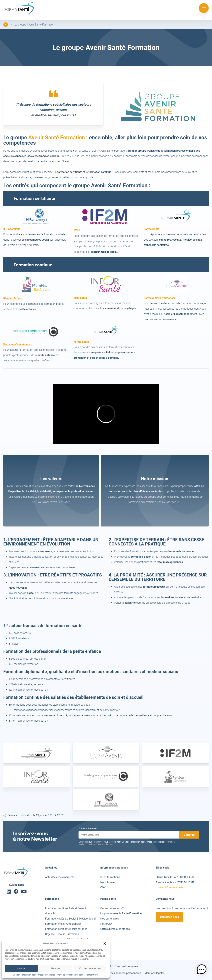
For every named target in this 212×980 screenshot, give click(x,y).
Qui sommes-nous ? (112, 908)
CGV (103, 887)
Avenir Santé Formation (57, 137)
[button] (105, 944)
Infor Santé (80, 298)
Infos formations (110, 877)
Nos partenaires (110, 919)
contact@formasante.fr (169, 887)
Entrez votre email (88, 828)
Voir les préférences (90, 969)
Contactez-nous (169, 917)
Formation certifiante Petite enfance (66, 929)
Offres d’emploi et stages (115, 929)
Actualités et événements (60, 877)
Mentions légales (154, 973)
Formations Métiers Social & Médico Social (70, 919)
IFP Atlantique (12, 229)
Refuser (56, 969)
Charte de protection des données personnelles (34, 975)
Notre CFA (106, 924)
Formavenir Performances (160, 298)
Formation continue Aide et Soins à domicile (66, 911)
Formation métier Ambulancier (63, 924)
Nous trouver (108, 882)
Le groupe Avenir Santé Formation (34, 25)
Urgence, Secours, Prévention (62, 934)
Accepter (21, 969)
